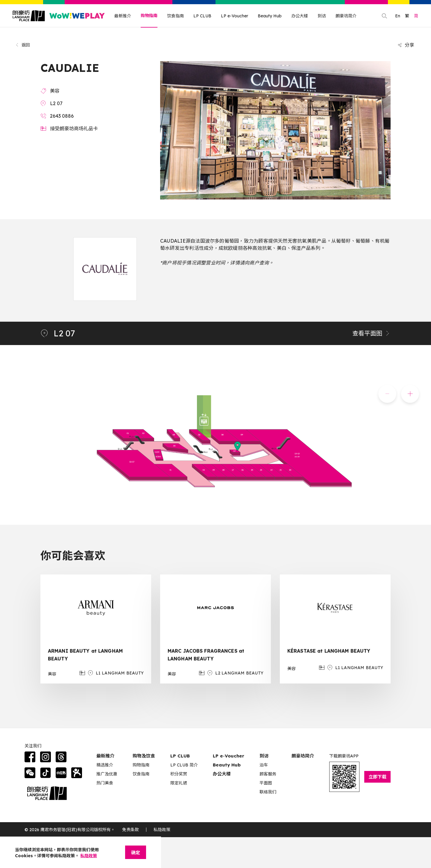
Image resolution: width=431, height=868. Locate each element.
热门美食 (105, 783)
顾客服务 (268, 774)
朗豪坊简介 (346, 16)
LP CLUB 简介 (184, 765)
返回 (23, 45)
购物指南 (149, 16)
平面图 (266, 783)
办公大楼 (300, 16)
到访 (322, 16)
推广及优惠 (107, 774)
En (398, 16)
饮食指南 (175, 16)
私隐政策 (162, 830)
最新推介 (123, 16)
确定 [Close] (136, 853)
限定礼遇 (179, 783)
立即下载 (377, 777)
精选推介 (105, 765)
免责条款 (130, 830)
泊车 (264, 765)
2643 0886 (62, 116)
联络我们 (268, 792)
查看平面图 (371, 333)
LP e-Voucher (235, 16)
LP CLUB (202, 16)
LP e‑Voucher (229, 756)
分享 (406, 45)
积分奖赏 (179, 774)
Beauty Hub (270, 16)
